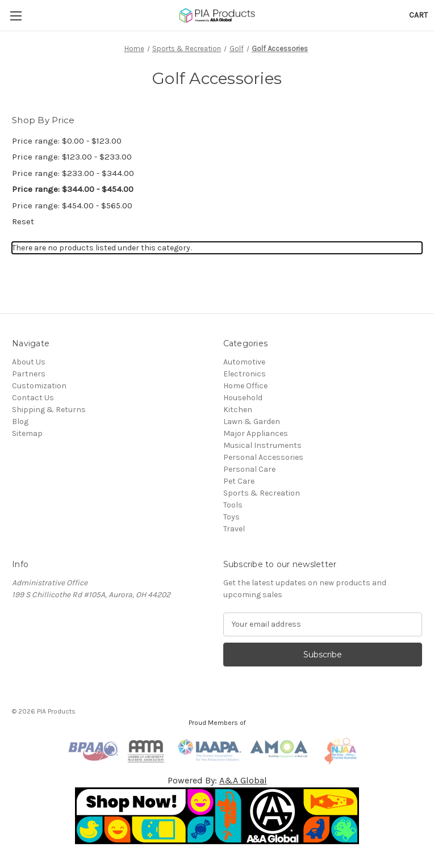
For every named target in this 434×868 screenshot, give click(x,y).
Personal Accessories (263, 457)
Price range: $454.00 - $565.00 (72, 206)
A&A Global (243, 780)
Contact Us (33, 398)
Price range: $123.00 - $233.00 (72, 157)
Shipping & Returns (49, 410)
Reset (23, 221)
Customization (39, 386)
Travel (234, 529)
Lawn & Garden (252, 422)
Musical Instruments (262, 445)
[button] (217, 816)
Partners (29, 374)
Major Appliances (256, 433)
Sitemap (27, 433)
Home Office (245, 386)
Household (243, 398)
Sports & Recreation (262, 493)
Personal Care (249, 469)
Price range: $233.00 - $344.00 (73, 173)
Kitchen (238, 410)
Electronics (245, 374)
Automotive (244, 362)
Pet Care (239, 481)
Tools (233, 505)
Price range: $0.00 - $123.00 (67, 141)
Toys (231, 517)
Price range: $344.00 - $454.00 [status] (73, 189)
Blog (20, 422)
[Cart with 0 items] (418, 15)
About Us (29, 362)
